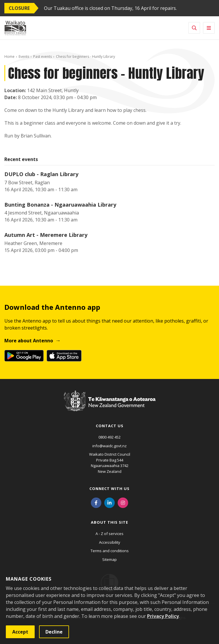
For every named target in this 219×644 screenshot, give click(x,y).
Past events (43, 57)
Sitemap (110, 559)
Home (9, 57)
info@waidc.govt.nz (110, 446)
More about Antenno (29, 341)
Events (24, 57)
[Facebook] (96, 502)
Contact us (110, 426)
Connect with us (110, 489)
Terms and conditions (110, 551)
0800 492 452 (110, 437)
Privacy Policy (163, 616)
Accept (20, 632)
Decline (54, 632)
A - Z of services (110, 534)
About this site (110, 522)
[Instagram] (123, 502)
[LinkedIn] (110, 502)
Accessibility (110, 542)
